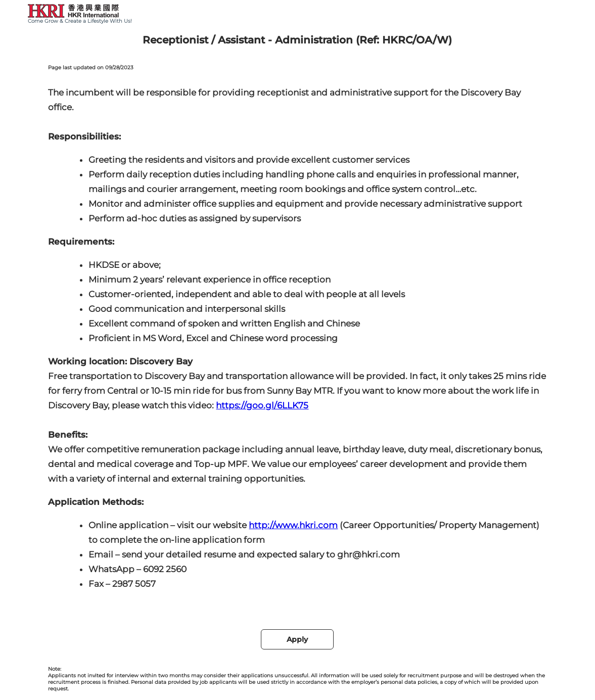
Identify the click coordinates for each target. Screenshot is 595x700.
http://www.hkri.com (293, 525)
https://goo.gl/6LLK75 (262, 405)
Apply (297, 639)
